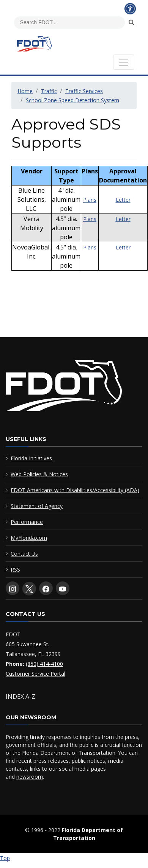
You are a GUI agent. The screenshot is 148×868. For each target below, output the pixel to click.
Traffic (49, 91)
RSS (15, 570)
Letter (123, 209)
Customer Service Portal (35, 674)
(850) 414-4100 (44, 664)
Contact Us (24, 554)
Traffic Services (84, 91)
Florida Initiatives (31, 458)
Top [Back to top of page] (5, 858)
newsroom (30, 777)
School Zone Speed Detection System (72, 100)
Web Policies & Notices (39, 474)
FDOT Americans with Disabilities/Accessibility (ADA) (75, 490)
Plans (90, 209)
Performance (27, 522)
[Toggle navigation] (124, 62)
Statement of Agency (37, 506)
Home (25, 91)
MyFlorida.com (29, 538)
